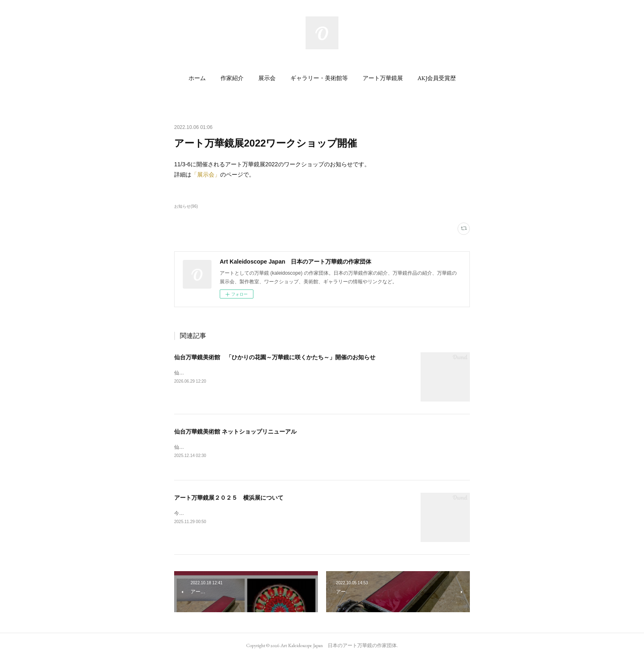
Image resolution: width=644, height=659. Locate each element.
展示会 (267, 78)
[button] (197, 78)
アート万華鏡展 (383, 78)
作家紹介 (232, 78)
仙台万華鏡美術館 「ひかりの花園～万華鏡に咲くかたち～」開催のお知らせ (275, 357)
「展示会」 (206, 175)
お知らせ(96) (186, 206)
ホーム (197, 78)
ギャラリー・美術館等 (319, 78)
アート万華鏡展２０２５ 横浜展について (229, 498)
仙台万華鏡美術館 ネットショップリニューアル (235, 432)
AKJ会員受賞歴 (437, 78)
